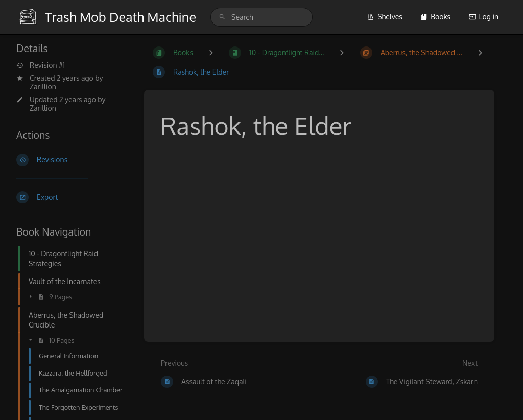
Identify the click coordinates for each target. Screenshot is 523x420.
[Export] (72, 197)
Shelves (385, 17)
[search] (261, 17)
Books (435, 17)
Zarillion (43, 87)
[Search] (222, 17)
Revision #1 (41, 65)
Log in (484, 17)
